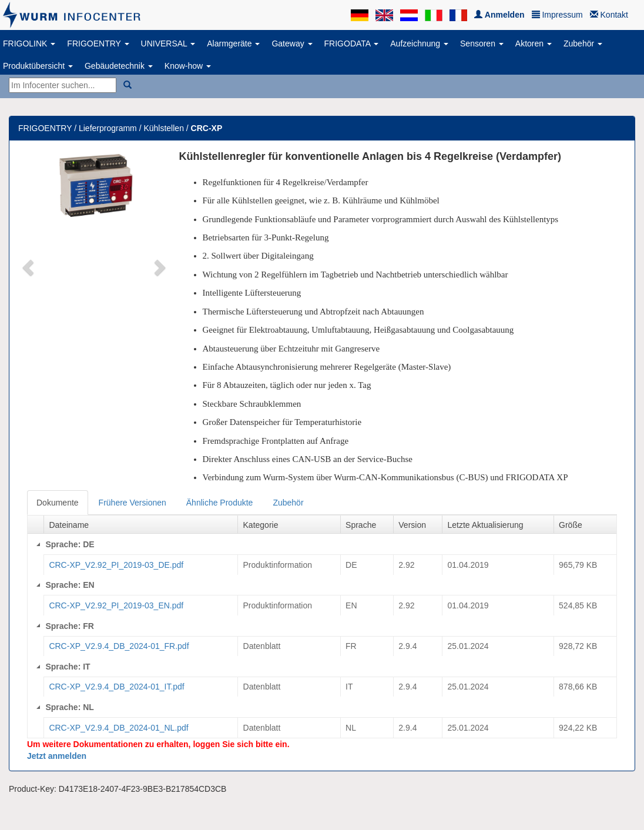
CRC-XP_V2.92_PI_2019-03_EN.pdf (116, 605)
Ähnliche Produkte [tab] (220, 503)
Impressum (557, 15)
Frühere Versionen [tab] (133, 503)
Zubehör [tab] (288, 503)
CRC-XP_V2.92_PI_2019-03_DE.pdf (116, 565)
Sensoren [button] (482, 43)
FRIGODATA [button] (352, 43)
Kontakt (609, 15)
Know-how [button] (188, 66)
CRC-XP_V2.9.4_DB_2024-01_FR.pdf (119, 646)
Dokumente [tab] (58, 503)
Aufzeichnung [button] (419, 43)
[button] (30, 267)
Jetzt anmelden (57, 756)
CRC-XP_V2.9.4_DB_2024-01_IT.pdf (116, 687)
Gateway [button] (292, 43)
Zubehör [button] (583, 43)
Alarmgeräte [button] (233, 43)
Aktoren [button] (534, 43)
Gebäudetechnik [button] (119, 66)
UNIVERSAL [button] (168, 43)
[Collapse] (38, 544)
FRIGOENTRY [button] (98, 43)
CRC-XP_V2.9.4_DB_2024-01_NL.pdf (118, 728)
